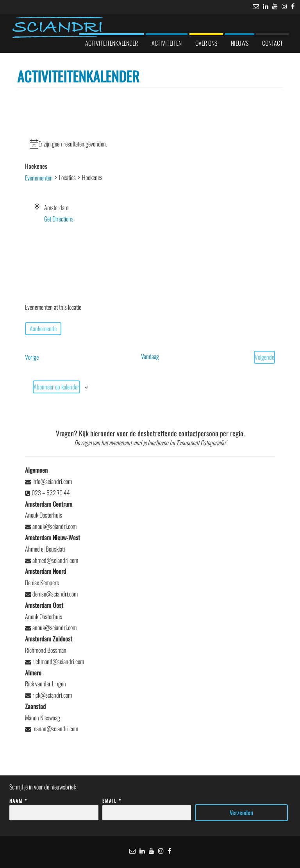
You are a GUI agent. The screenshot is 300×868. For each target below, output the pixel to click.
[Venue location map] (150, 254)
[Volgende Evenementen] (264, 357)
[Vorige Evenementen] (32, 357)
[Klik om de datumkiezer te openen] (43, 329)
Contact (272, 43)
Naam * (54, 807)
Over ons (206, 43)
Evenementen (39, 178)
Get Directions (59, 219)
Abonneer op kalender (56, 387)
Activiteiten (167, 43)
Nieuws (240, 43)
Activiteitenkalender (112, 43)
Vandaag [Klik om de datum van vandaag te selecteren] (150, 356)
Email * (147, 807)
